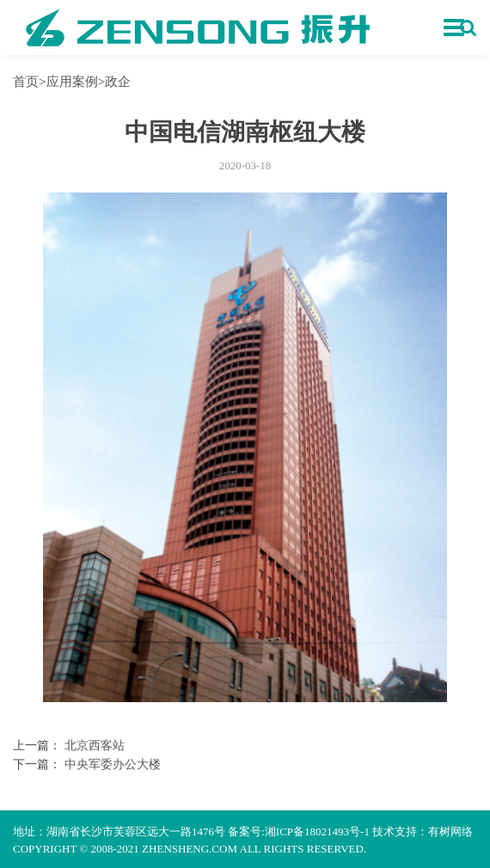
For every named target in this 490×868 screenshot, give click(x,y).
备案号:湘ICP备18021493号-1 (299, 831)
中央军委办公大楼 (113, 764)
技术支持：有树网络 (423, 831)
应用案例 (72, 81)
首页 (26, 81)
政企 (118, 81)
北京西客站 (95, 746)
